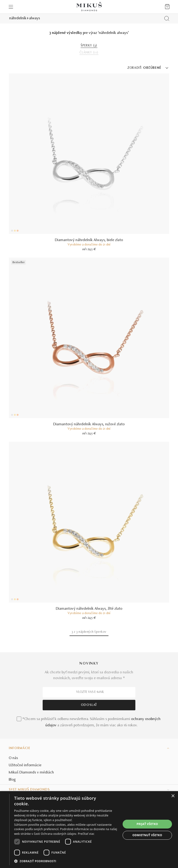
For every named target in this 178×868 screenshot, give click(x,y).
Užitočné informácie (25, 765)
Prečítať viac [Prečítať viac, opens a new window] (86, 834)
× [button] (173, 796)
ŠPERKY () (89, 46)
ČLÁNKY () (89, 53)
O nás (13, 758)
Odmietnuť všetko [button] (147, 835)
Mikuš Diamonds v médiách (31, 773)
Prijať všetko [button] (147, 824)
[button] (68, 861)
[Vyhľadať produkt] (167, 18)
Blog (12, 780)
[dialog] (89, 830)
